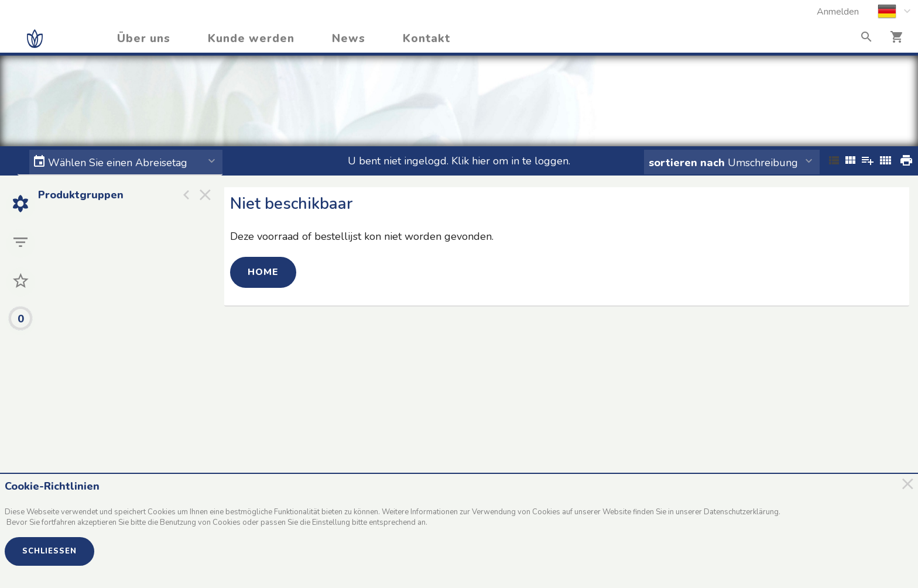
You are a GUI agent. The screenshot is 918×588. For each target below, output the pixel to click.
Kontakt (427, 39)
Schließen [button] (49, 551)
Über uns (144, 39)
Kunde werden (251, 39)
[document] (453, 508)
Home (263, 272)
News (349, 39)
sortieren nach (688, 163)
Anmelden (838, 12)
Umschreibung (723, 163)
